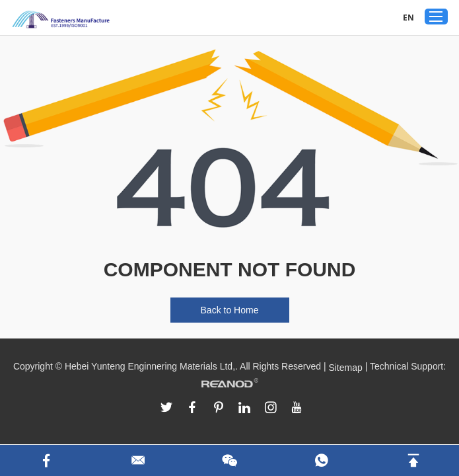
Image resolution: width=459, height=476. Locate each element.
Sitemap (345, 368)
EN (408, 18)
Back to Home (230, 310)
